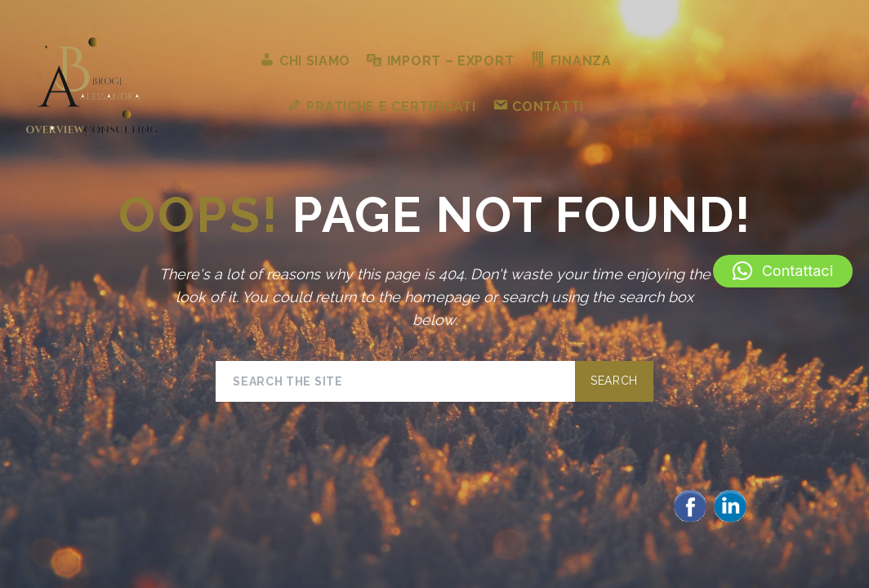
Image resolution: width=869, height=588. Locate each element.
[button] (783, 271)
